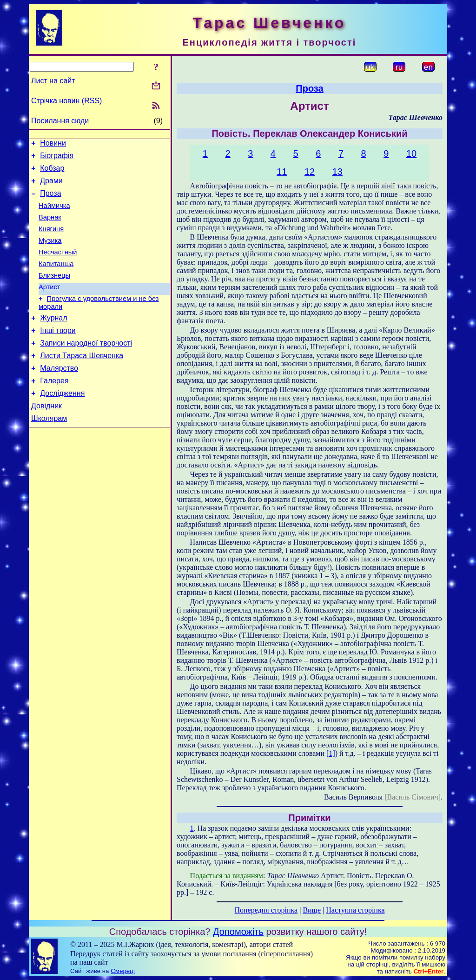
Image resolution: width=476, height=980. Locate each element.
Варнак (50, 227)
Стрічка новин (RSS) (66, 101)
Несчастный (58, 266)
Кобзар (52, 172)
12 (310, 172)
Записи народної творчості (86, 367)
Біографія (57, 158)
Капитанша (56, 279)
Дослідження (62, 423)
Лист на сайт (53, 81)
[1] (331, 753)
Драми (51, 186)
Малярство (59, 395)
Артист (50, 305)
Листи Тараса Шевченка (82, 381)
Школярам (49, 450)
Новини (53, 144)
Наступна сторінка (355, 910)
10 (411, 153)
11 (282, 172)
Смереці (123, 971)
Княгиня (51, 240)
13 (337, 172)
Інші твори (58, 353)
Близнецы (54, 292)
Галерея (54, 409)
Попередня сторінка (266, 910)
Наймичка (54, 214)
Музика (50, 253)
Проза (50, 200)
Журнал (53, 339)
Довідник (46, 437)
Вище (312, 910)
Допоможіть (238, 932)
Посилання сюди (60, 121)
